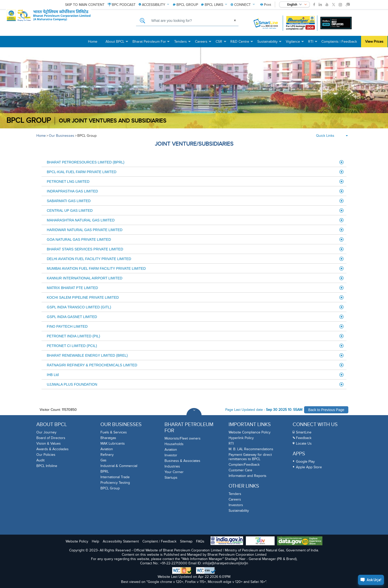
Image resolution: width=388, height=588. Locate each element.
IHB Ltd (195, 375)
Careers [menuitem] (203, 43)
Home (41, 136)
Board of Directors (51, 438)
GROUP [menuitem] (185, 5)
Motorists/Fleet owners (183, 438)
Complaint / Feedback (159, 541)
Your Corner (174, 472)
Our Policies (46, 455)
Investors (236, 505)
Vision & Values (49, 443)
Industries (172, 466)
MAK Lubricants (113, 443)
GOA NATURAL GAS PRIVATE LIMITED (195, 239)
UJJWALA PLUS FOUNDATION (195, 384)
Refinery (107, 455)
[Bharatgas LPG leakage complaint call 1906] (300, 23)
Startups (171, 478)
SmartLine (304, 432)
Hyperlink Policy (241, 438)
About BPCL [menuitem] (117, 43)
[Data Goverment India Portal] (300, 541)
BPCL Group (29, 121)
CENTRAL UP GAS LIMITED (195, 210)
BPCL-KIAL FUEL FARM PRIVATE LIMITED (195, 172)
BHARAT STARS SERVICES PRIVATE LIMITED (195, 249)
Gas (103, 460)
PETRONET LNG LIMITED (195, 182)
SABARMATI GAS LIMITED (195, 201)
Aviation (107, 449)
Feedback (304, 438)
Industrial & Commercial (119, 466)
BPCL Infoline (47, 466)
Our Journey (46, 432)
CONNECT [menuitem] (243, 5)
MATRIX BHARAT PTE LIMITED (195, 288)
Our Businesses (62, 136)
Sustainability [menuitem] (270, 43)
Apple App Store (309, 467)
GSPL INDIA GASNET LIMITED (195, 317)
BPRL (105, 471)
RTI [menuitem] (313, 43)
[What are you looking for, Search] (187, 21)
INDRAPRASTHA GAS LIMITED (195, 191)
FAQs (200, 541)
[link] (314, 5)
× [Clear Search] (235, 20)
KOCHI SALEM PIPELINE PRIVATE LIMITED (195, 297)
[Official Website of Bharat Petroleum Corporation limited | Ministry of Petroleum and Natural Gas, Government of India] (65, 23)
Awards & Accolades (53, 449)
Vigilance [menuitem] (295, 43)
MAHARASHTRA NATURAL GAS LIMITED (195, 220)
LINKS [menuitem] (214, 5)
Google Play (305, 462)
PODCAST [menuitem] (122, 5)
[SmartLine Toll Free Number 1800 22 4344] (266, 23)
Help (95, 541)
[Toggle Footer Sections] (194, 416)
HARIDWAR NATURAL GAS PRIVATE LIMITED (195, 230)
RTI (231, 443)
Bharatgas (108, 438)
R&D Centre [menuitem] (242, 43)
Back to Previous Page (326, 410)
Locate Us (304, 443)
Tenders (235, 494)
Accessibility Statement (121, 541)
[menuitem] (266, 5)
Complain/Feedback (244, 465)
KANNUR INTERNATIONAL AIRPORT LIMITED (195, 278)
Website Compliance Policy (250, 432)
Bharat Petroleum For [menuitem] (151, 43)
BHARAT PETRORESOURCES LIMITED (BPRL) (195, 162)
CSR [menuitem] (221, 43)
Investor (171, 455)
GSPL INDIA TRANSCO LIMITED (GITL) (195, 307)
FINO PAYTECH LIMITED (195, 326)
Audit (40, 460)
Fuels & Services (114, 432)
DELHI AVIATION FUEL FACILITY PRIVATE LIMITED (195, 259)
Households (174, 444)
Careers (235, 499)
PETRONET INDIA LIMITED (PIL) (195, 336)
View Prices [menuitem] (374, 42)
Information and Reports (248, 476)
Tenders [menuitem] (183, 43)
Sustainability (239, 511)
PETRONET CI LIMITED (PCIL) (195, 346)
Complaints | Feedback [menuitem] (339, 42)
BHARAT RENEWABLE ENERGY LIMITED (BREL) (195, 355)
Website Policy (77, 541)
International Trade (115, 477)
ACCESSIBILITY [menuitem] (154, 5)
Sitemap (186, 541)
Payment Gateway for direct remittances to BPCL (250, 457)
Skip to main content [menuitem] (85, 5)
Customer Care (240, 470)
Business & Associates (182, 461)
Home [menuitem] (93, 42)
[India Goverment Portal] (227, 541)
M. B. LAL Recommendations (251, 449)
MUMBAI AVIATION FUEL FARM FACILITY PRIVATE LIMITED (195, 268)
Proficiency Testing (115, 483)
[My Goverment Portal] (260, 541)
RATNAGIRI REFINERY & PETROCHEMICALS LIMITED (195, 365)
